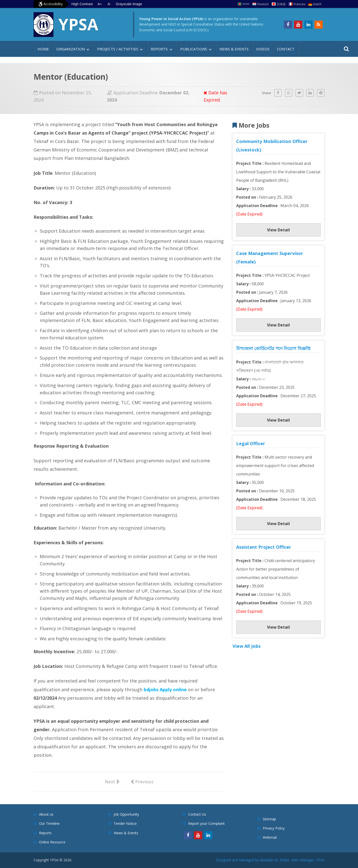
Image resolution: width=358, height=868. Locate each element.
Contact (286, 49)
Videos (263, 49)
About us (46, 814)
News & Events (234, 49)
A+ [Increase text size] (100, 4)
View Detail (278, 230)
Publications (194, 49)
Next (112, 781)
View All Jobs (246, 646)
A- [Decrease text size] (110, 4)
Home (43, 49)
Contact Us (197, 814)
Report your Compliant (206, 823)
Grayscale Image (130, 4)
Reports (159, 49)
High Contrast (82, 4)
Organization (71, 49)
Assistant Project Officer (264, 547)
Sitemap (269, 819)
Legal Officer (251, 443)
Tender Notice (125, 823)
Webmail (270, 837)
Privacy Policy (274, 828)
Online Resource (52, 842)
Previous (142, 781)
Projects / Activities (118, 49)
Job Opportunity (126, 814)
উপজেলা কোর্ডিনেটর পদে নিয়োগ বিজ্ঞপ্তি (273, 348)
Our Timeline (49, 823)
